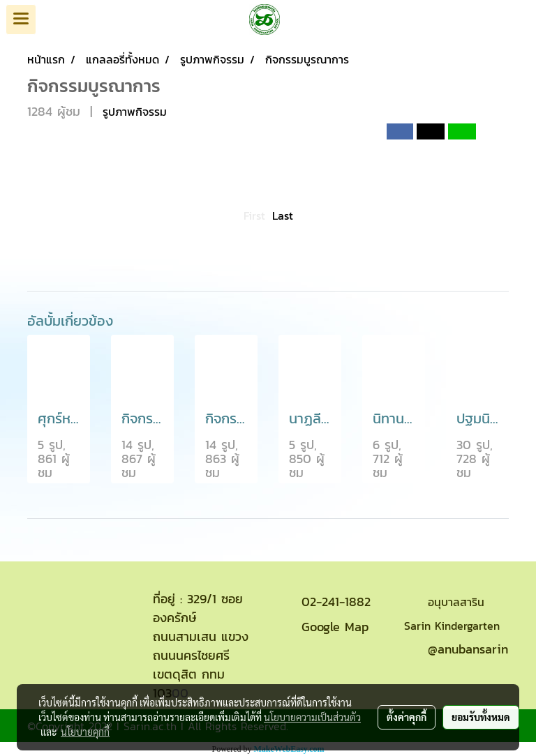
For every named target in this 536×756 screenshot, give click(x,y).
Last (283, 216)
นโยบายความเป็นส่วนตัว (312, 717)
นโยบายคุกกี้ (85, 732)
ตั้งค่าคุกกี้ (407, 717)
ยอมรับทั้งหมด (481, 717)
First (254, 216)
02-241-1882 (336, 602)
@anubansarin (468, 649)
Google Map (335, 627)
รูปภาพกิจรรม (135, 112)
